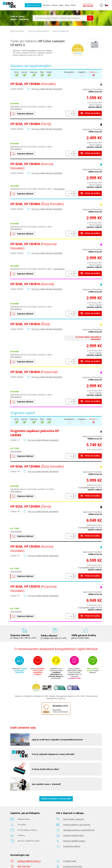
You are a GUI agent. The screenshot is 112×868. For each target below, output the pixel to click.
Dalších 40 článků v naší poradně (56, 799)
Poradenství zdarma (72, 846)
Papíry (61, 5)
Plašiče (73, 5)
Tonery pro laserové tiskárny (38, 31)
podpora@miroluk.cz (29, 861)
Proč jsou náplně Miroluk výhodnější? (47, 89)
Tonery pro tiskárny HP (61, 31)
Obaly (67, 5)
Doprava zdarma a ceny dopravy (77, 825)
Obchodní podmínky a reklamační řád (79, 830)
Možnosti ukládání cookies (74, 841)
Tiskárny (54, 5)
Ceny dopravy (16, 109)
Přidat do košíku (90, 113)
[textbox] (60, 18)
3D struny (46, 5)
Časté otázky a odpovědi (73, 819)
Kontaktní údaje (70, 861)
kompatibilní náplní (87, 487)
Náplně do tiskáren (33, 5)
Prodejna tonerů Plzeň (73, 866)
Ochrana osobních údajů (73, 835)
